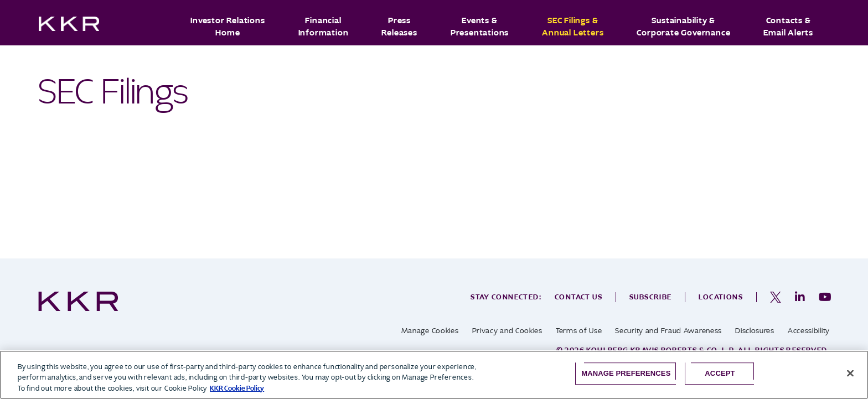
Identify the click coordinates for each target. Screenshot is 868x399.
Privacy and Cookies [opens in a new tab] (507, 331)
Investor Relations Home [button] (228, 27)
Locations (721, 297)
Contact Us (578, 297)
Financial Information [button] (324, 27)
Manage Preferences (626, 373)
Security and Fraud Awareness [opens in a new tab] (668, 331)
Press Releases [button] (399, 27)
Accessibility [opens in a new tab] (809, 331)
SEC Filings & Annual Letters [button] (573, 27)
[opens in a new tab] (776, 297)
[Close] (850, 373)
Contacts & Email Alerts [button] (788, 27)
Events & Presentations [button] (480, 27)
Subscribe (651, 297)
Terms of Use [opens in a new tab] (579, 331)
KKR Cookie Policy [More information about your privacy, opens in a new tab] (237, 388)
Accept (720, 373)
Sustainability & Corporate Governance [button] (683, 27)
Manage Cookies (430, 331)
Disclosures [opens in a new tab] (755, 331)
